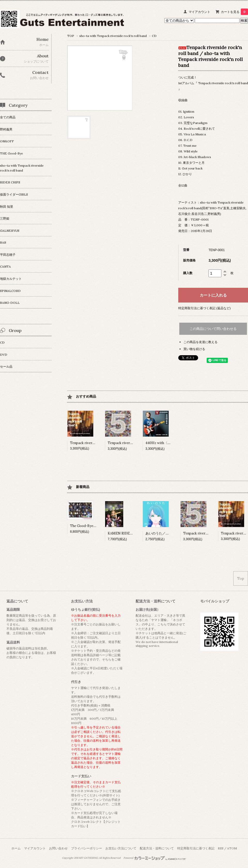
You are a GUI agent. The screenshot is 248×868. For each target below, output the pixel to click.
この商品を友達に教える (200, 342)
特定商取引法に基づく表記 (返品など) (204, 308)
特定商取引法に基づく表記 (196, 848)
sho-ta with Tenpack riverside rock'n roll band (113, 36)
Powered (155, 858)
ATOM (232, 848)
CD (154, 36)
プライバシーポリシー (87, 848)
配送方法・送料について (157, 848)
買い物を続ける (194, 349)
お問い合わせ (58, 848)
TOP (71, 36)
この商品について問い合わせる (213, 329)
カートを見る (234, 12)
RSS (221, 848)
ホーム (16, 848)
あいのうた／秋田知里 (162, 533)
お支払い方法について (121, 848)
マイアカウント (199, 12)
